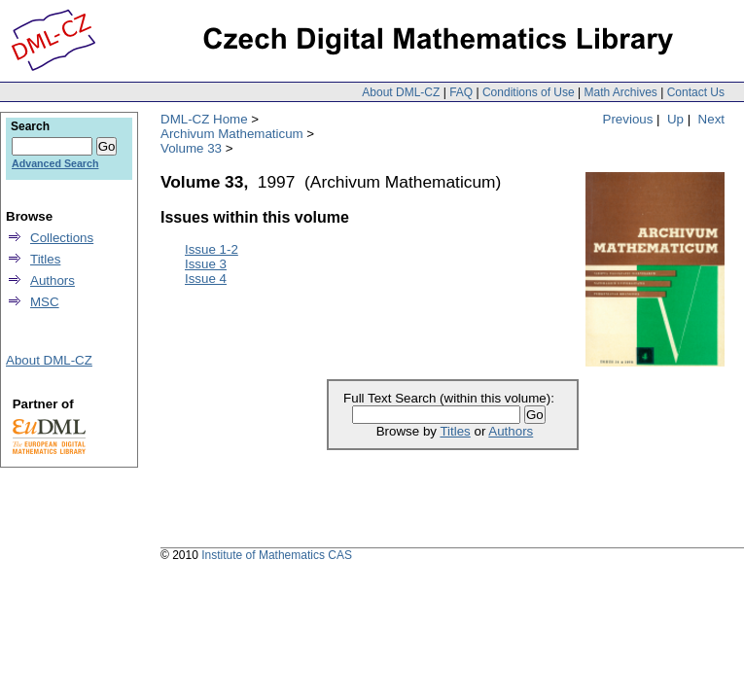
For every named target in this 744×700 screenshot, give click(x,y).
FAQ (461, 92)
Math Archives (620, 92)
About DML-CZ (401, 92)
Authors (511, 431)
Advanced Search (55, 163)
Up (675, 119)
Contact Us (696, 92)
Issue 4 (206, 279)
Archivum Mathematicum (232, 134)
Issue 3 (206, 264)
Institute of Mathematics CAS (277, 555)
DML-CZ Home (204, 119)
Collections (62, 238)
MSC (45, 302)
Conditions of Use (529, 92)
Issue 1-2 (212, 249)
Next (711, 119)
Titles (455, 431)
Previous (628, 119)
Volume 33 (191, 148)
